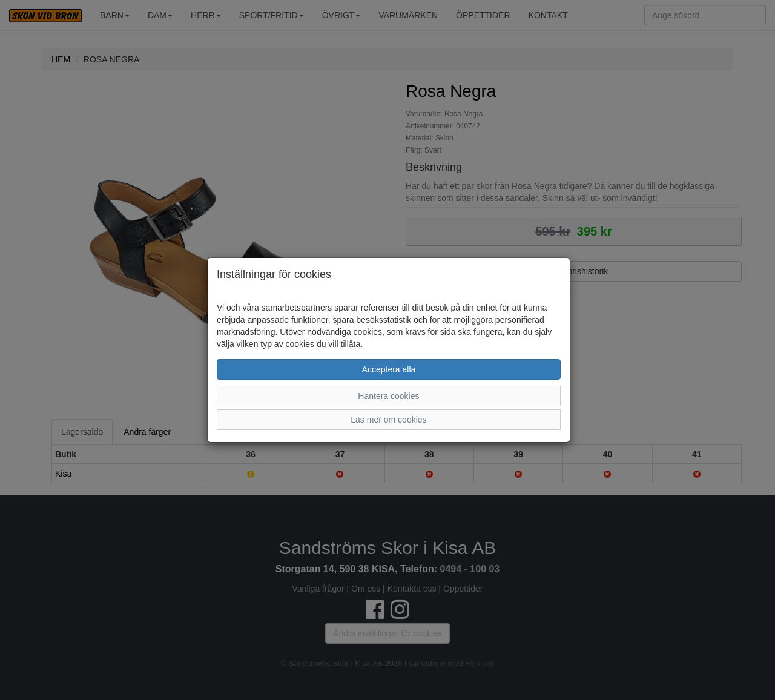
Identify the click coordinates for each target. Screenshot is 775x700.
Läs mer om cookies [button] (388, 420)
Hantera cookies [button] (388, 396)
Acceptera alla (389, 369)
